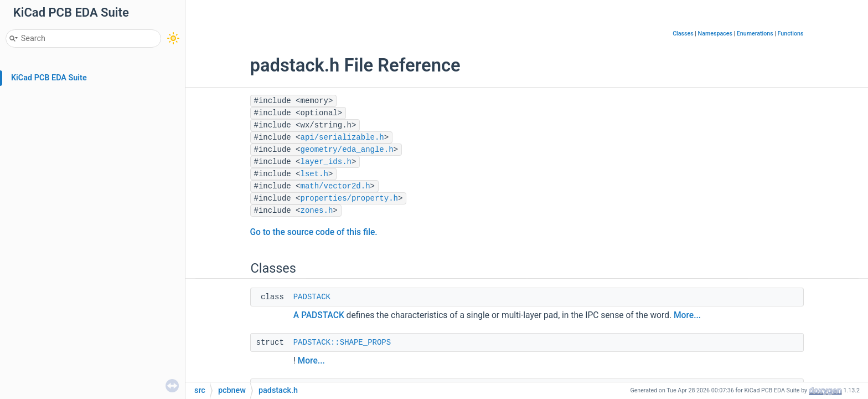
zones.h (317, 211)
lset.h (314, 174)
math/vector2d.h (335, 186)
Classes (683, 34)
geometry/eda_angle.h (347, 150)
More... (687, 315)
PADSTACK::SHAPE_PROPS (342, 342)
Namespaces (715, 34)
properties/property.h (349, 198)
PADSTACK (312, 297)
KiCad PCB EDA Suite (49, 78)
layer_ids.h (326, 162)
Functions (791, 34)
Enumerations (755, 34)
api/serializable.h (342, 137)
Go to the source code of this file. (314, 232)
